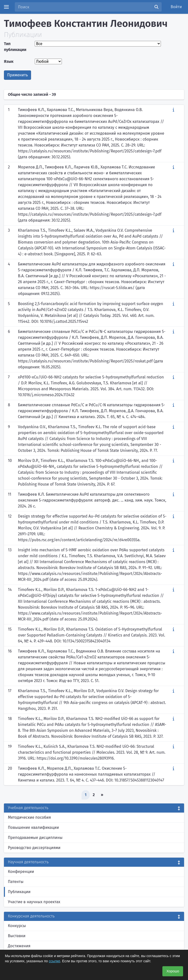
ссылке (54, 961)
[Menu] (6, 7)
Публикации (19, 892)
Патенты (16, 882)
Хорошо (173, 971)
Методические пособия (29, 817)
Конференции (21, 872)
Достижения (19, 946)
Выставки (17, 936)
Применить (17, 75)
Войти (176, 7)
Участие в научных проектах (34, 902)
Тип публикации (15, 47)
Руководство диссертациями (34, 848)
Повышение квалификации (33, 827)
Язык (9, 61)
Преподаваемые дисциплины (35, 838)
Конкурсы (17, 926)
